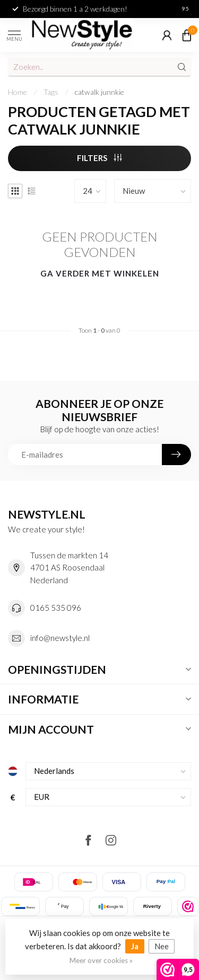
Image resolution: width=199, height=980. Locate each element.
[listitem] (188, 906)
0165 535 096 (56, 608)
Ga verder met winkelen (100, 273)
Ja (135, 946)
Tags (51, 92)
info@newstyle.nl (60, 638)
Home (18, 92)
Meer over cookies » (101, 960)
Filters (99, 158)
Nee (162, 946)
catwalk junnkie (99, 92)
